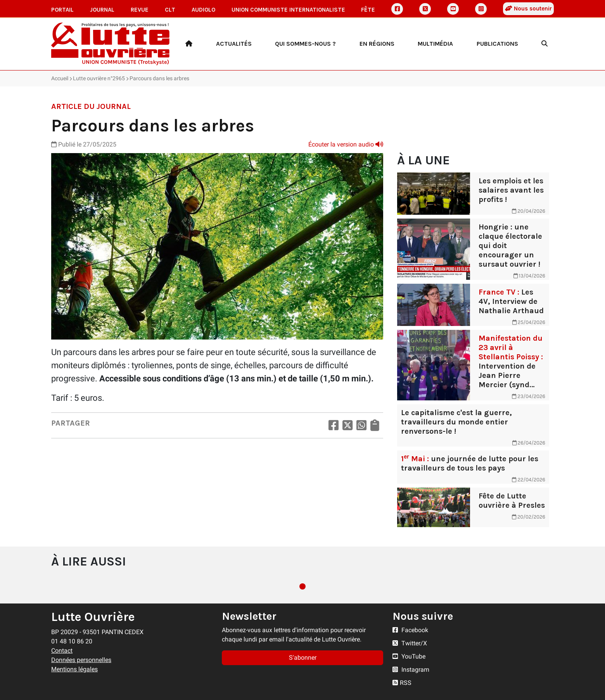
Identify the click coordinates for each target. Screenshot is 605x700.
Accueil (60, 78)
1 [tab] (302, 586)
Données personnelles (81, 660)
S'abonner (303, 658)
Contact (62, 651)
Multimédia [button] (435, 44)
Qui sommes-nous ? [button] (305, 44)
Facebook (410, 630)
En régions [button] (377, 44)
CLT (170, 10)
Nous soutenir (528, 9)
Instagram (411, 670)
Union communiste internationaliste (288, 10)
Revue (140, 10)
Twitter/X (410, 643)
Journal (102, 10)
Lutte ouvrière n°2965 (99, 78)
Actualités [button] (234, 44)
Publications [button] (497, 44)
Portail (62, 10)
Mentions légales (74, 669)
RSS (402, 683)
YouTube (409, 656)
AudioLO (203, 10)
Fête (368, 10)
